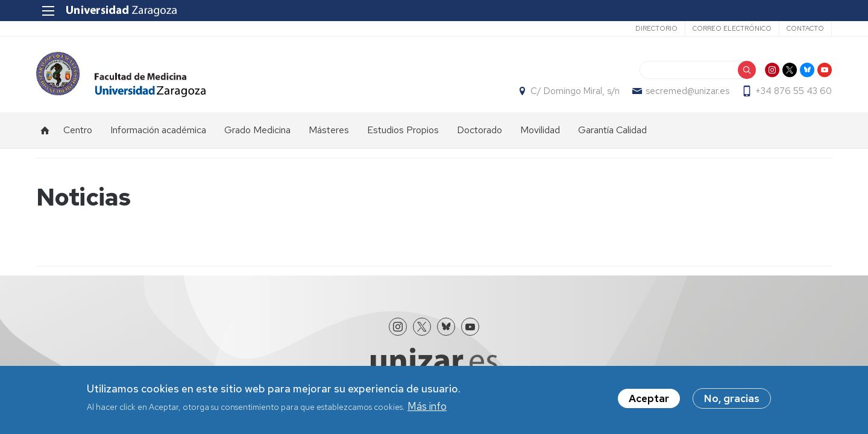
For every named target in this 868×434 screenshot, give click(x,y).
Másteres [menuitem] (329, 130)
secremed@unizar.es (687, 91)
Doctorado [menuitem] (480, 130)
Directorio (656, 28)
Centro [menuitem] (78, 130)
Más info (427, 407)
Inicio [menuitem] (45, 130)
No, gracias (732, 399)
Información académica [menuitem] (158, 130)
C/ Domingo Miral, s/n (575, 91)
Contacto (805, 28)
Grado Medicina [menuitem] (257, 130)
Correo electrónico (732, 28)
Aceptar (649, 399)
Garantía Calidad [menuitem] (612, 130)
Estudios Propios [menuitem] (403, 130)
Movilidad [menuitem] (540, 130)
